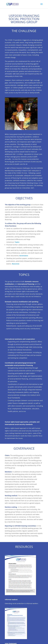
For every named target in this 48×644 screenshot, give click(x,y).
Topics (17, 242)
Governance (24, 256)
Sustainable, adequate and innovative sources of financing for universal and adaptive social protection (24, 178)
